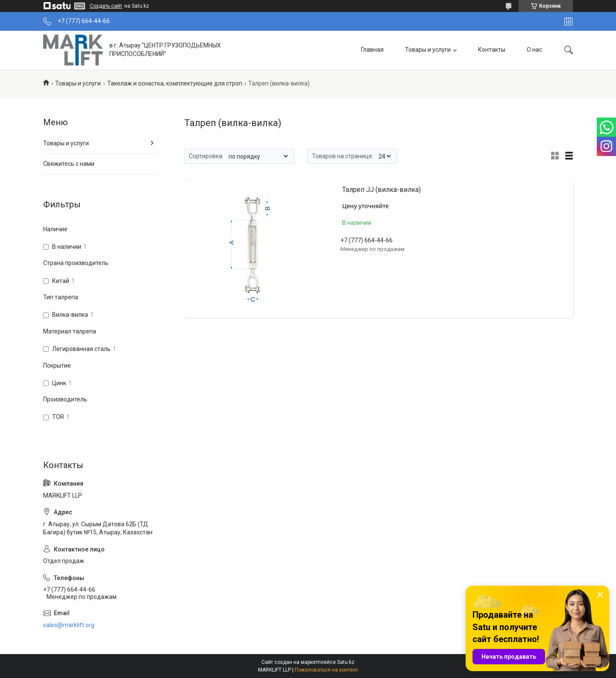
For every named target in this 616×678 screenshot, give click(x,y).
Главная (372, 50)
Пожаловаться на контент (326, 670)
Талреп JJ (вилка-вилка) (381, 190)
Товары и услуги (428, 50)
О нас (534, 50)
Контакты (492, 50)
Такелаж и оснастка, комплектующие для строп (175, 83)
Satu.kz (346, 662)
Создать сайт (106, 6)
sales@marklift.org (69, 625)
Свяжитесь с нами (69, 164)
